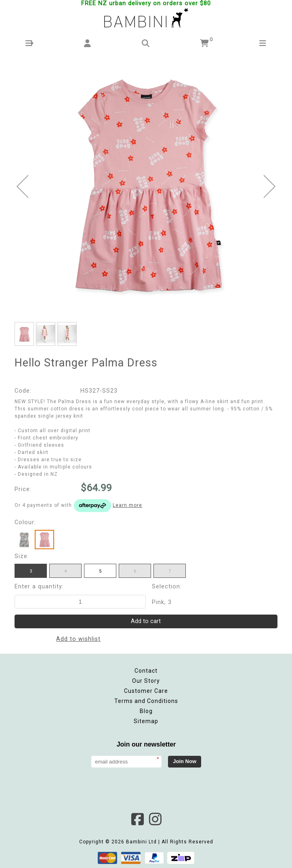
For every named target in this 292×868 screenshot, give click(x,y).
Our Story (146, 681)
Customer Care (146, 691)
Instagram (155, 819)
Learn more (127, 505)
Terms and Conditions (146, 701)
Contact (146, 671)
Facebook (137, 819)
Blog (146, 711)
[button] (29, 43)
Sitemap (146, 721)
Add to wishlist (78, 639)
